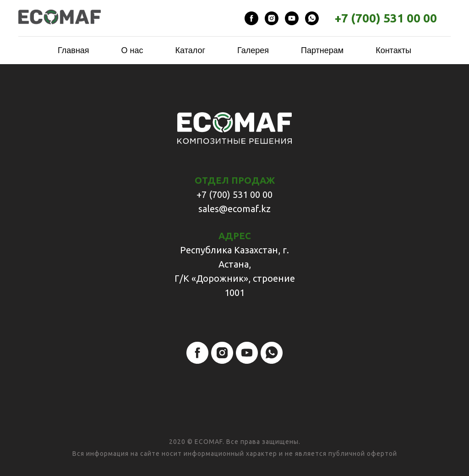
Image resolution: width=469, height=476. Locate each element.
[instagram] (272, 18)
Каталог (190, 50)
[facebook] (251, 18)
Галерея (253, 50)
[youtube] (292, 18)
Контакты (393, 50)
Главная (74, 50)
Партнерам (322, 50)
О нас (132, 50)
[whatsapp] (312, 18)
